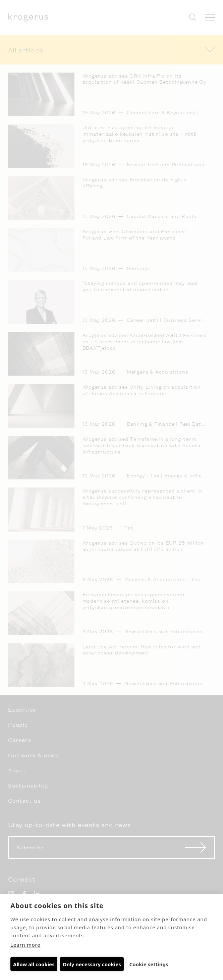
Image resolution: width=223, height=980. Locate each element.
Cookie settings (149, 964)
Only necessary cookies (92, 964)
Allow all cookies (34, 964)
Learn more (25, 945)
